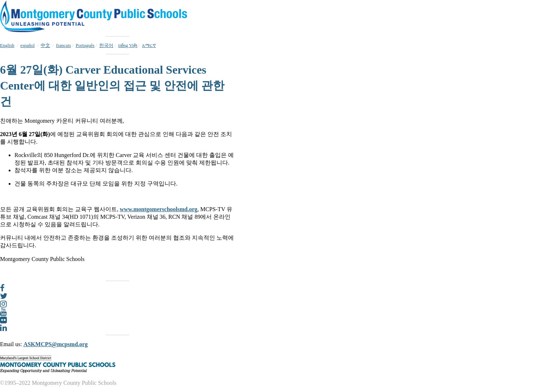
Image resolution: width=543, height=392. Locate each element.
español (27, 45)
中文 (45, 45)
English (7, 45)
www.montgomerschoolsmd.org (159, 209)
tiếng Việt (128, 45)
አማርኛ (149, 45)
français (63, 45)
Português (85, 45)
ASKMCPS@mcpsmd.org (56, 344)
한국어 (106, 45)
